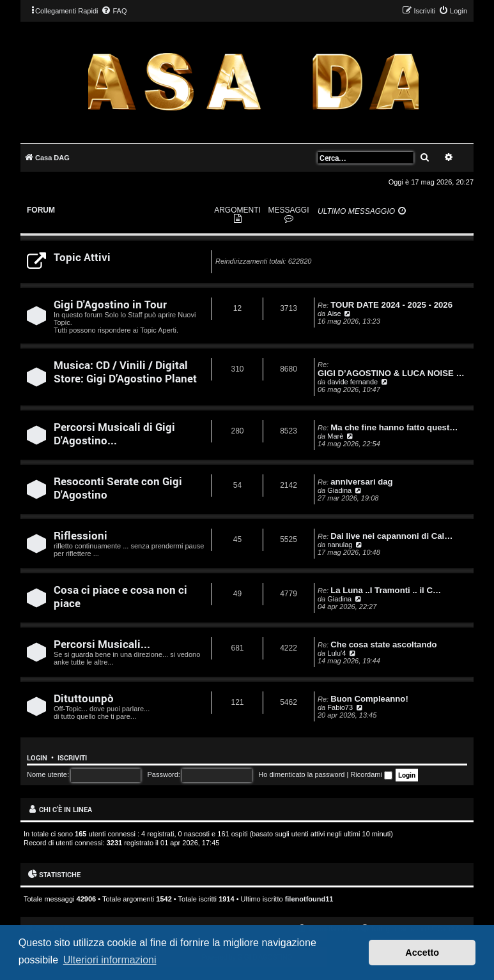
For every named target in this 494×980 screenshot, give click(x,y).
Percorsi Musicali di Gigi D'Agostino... (114, 433)
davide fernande (352, 382)
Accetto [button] (422, 953)
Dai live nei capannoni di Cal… (391, 536)
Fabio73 (340, 707)
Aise (334, 313)
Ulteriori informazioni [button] (110, 960)
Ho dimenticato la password (301, 774)
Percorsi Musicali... (102, 644)
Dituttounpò (84, 698)
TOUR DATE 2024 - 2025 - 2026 (391, 305)
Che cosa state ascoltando (383, 645)
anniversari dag (361, 482)
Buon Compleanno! (369, 699)
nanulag (340, 545)
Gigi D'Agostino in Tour (110, 304)
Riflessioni (81, 535)
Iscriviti (72, 758)
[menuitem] (114, 11)
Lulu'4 (336, 653)
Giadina (339, 490)
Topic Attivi (82, 257)
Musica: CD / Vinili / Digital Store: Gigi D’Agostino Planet (125, 372)
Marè (335, 436)
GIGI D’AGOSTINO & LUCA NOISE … (391, 373)
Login (37, 758)
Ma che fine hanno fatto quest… (394, 427)
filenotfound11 (309, 899)
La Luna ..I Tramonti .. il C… (386, 590)
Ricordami (371, 774)
